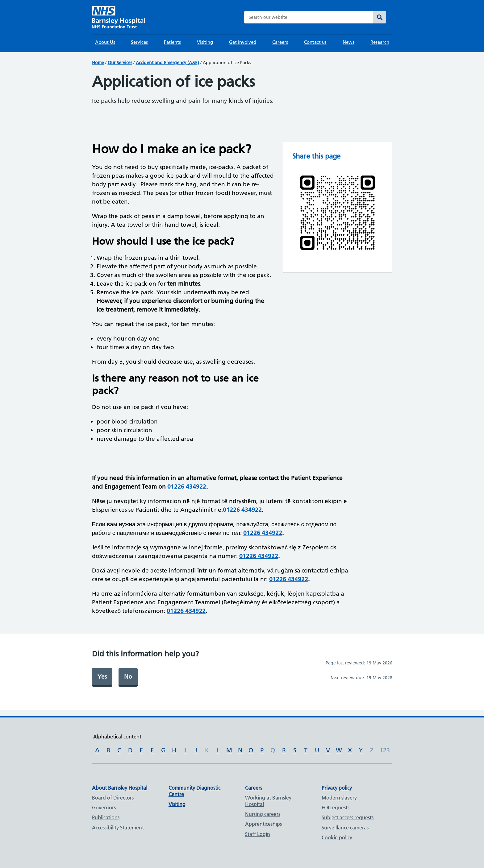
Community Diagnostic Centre (194, 791)
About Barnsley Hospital (120, 788)
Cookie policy (337, 837)
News (348, 42)
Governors (104, 808)
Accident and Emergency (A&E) (167, 63)
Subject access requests (348, 817)
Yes (102, 677)
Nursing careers (263, 814)
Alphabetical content (117, 737)
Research (380, 42)
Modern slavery (339, 798)
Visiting (205, 42)
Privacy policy (337, 788)
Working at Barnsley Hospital (268, 801)
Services (139, 42)
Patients (172, 42)
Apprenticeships (263, 824)
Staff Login (258, 834)
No (128, 677)
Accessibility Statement (118, 828)
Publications (106, 817)
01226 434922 (187, 487)
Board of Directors (113, 798)
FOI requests (336, 808)
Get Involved (243, 42)
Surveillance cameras (345, 828)
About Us (105, 42)
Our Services (120, 63)
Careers (280, 42)
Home (98, 63)
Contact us (315, 42)
